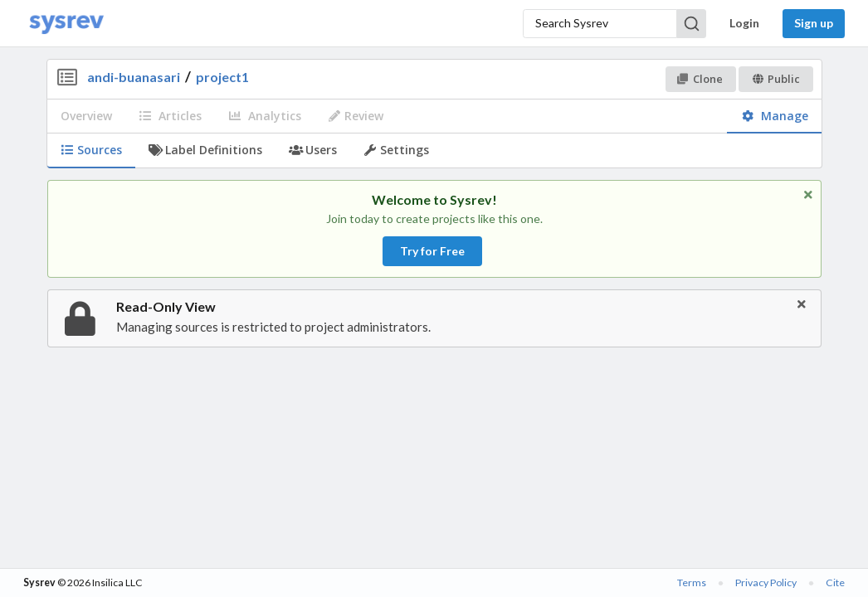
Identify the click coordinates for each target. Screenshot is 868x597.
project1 (222, 77)
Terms (692, 582)
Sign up (814, 23)
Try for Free (432, 251)
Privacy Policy (766, 582)
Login (744, 23)
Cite (835, 582)
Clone (700, 79)
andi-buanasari (134, 77)
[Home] (66, 24)
